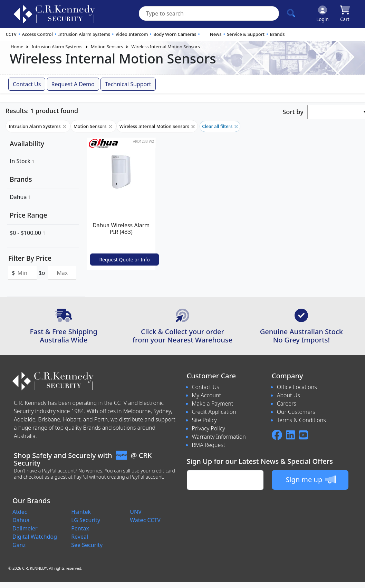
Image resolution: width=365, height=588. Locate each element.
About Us (289, 395)
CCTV (11, 34)
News (216, 34)
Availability (27, 144)
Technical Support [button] (128, 84)
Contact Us (206, 387)
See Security (87, 545)
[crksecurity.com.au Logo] (54, 14)
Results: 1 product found (42, 111)
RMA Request (209, 445)
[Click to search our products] (291, 13)
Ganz (19, 545)
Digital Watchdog (35, 537)
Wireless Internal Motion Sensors (165, 47)
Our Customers (296, 412)
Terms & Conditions (301, 420)
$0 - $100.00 (27, 233)
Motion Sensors (107, 47)
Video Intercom (132, 34)
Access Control (37, 34)
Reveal (80, 537)
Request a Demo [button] (73, 84)
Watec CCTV (145, 520)
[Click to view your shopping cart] (345, 14)
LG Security (86, 520)
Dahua (20, 197)
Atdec (20, 512)
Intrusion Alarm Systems (84, 34)
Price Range (28, 215)
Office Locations (297, 387)
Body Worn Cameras (175, 34)
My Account (207, 395)
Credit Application (214, 412)
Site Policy (204, 420)
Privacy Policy (209, 428)
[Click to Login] (323, 14)
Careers (287, 403)
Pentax (80, 528)
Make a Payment (213, 403)
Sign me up (311, 479)
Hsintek (81, 512)
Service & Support (246, 34)
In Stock (22, 161)
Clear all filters (220, 126)
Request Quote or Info (124, 260)
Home (17, 47)
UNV (136, 512)
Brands (277, 34)
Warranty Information (219, 437)
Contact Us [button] (27, 84)
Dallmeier (25, 528)
